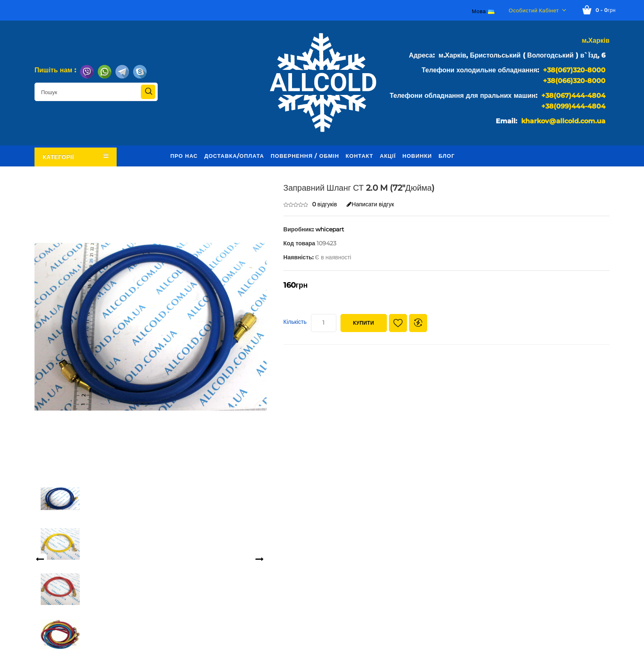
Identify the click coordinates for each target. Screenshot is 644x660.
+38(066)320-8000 (574, 81)
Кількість (295, 322)
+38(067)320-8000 (574, 70)
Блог (447, 156)
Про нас (184, 156)
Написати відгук (370, 204)
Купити (364, 323)
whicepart (330, 229)
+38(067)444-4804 (573, 96)
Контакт (360, 156)
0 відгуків (325, 204)
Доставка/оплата (234, 156)
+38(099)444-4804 (573, 106)
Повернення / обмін (305, 156)
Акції (388, 156)
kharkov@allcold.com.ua (563, 121)
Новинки (417, 156)
